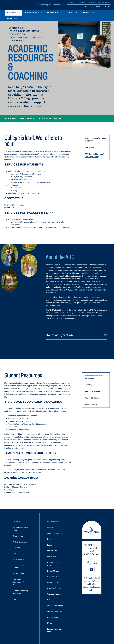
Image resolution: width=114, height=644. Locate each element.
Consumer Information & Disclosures (18, 582)
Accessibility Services (18, 566)
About (71, 13)
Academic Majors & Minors (21, 529)
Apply (106, 7)
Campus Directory (55, 594)
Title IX (16, 599)
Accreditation (18, 573)
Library (50, 545)
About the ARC (27, 119)
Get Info (96, 7)
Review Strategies (92, 398)
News (49, 623)
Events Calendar (54, 588)
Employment (53, 617)
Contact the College (55, 606)
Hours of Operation (76, 335)
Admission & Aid (32, 13)
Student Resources (50, 119)
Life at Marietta (54, 13)
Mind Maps (89, 385)
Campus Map (18, 536)
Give (86, 7)
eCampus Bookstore (56, 533)
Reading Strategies (92, 391)
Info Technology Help (54, 564)
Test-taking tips (91, 404)
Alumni (72, 2)
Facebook (88, 562)
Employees (82, 2)
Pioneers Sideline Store (54, 630)
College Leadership (21, 542)
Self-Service (52, 557)
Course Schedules (55, 611)
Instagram (96, 562)
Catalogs (51, 600)
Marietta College (92, 530)
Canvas (50, 527)
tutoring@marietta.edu (67, 318)
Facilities (16, 548)
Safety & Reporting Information (20, 592)
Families (92, 2)
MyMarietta (52, 551)
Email (50, 539)
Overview (11, 119)
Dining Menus (53, 571)
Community (86, 13)
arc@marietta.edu (17, 205)
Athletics (12, 18)
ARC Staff (89, 147)
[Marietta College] (18, 5)
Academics (12, 13)
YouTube (92, 570)
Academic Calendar (55, 582)
